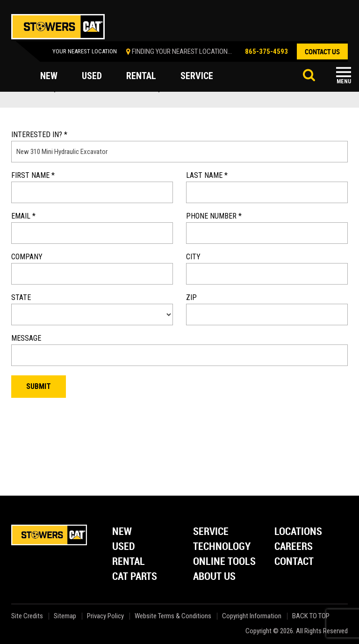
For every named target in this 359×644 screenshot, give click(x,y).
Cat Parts (135, 577)
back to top (312, 616)
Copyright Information (252, 616)
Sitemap (65, 616)
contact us (322, 51)
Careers (294, 547)
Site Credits (27, 616)
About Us (214, 577)
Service (211, 532)
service (197, 76)
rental (141, 76)
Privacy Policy (105, 616)
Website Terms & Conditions (173, 616)
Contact (294, 562)
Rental (129, 562)
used (92, 76)
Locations (298, 532)
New (122, 532)
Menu (344, 81)
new (49, 76)
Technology (222, 547)
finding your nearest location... (182, 51)
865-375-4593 (266, 51)
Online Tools (224, 562)
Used (124, 547)
